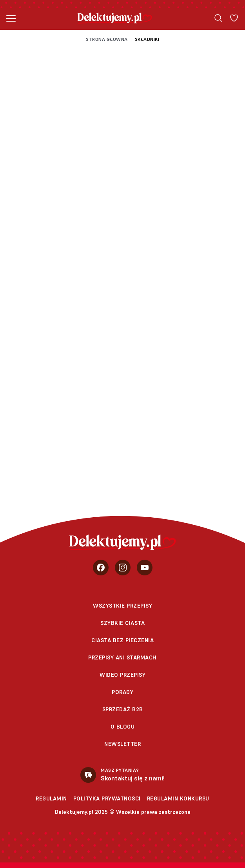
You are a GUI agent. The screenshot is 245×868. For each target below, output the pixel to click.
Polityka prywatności (107, 798)
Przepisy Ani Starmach (122, 657)
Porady (122, 692)
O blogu (123, 727)
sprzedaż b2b (123, 709)
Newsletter (122, 744)
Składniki (147, 39)
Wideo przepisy (122, 675)
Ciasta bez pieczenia (122, 640)
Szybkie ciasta (122, 623)
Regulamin (51, 798)
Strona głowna (107, 39)
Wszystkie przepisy (122, 606)
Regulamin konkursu (178, 798)
